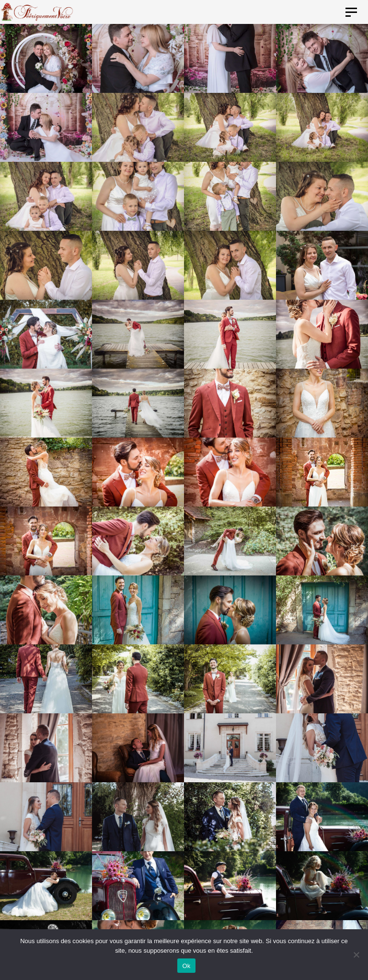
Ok (186, 966)
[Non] (356, 955)
